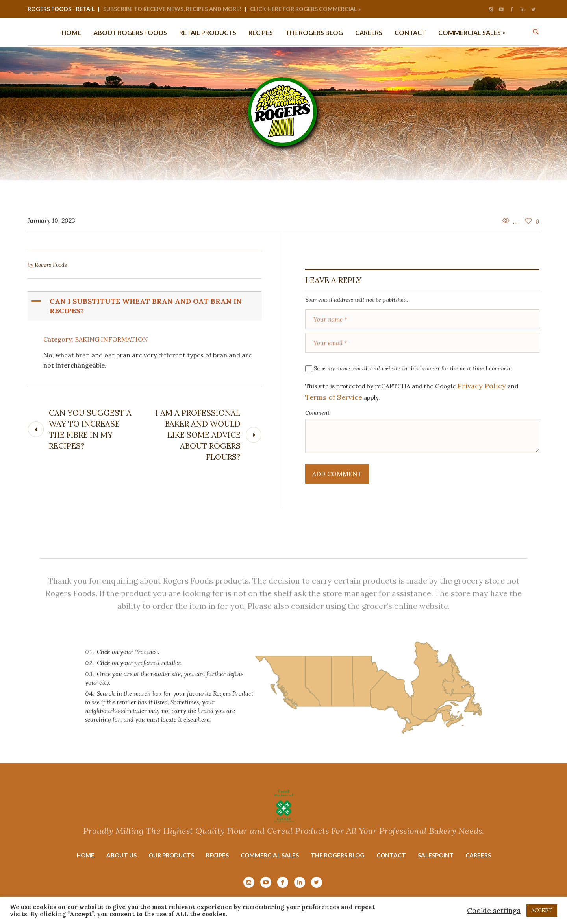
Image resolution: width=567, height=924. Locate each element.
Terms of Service (334, 397)
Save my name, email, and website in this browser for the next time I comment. (414, 368)
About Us (121, 855)
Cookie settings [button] (494, 910)
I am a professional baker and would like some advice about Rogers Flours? (198, 435)
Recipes (217, 855)
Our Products (171, 855)
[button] (145, 306)
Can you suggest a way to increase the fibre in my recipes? (90, 429)
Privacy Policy (482, 386)
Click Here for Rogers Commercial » (305, 9)
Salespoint (436, 855)
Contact (391, 855)
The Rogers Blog (338, 855)
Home (85, 855)
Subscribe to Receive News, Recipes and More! (172, 9)
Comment (317, 413)
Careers (478, 855)
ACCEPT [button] (542, 910)
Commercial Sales (270, 855)
